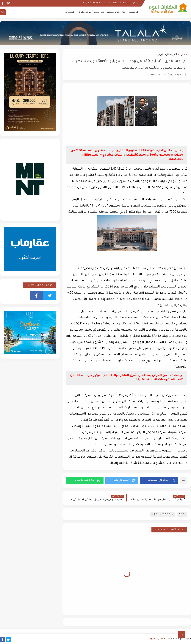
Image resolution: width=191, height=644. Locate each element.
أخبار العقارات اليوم (168, 55)
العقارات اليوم (157, 639)
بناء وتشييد (113, 12)
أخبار (124, 12)
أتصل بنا (87, 3)
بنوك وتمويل (85, 12)
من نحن (136, 3)
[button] (159, 480)
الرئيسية (133, 12)
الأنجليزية (70, 12)
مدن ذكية (99, 12)
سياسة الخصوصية (102, 3)
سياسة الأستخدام (122, 3)
